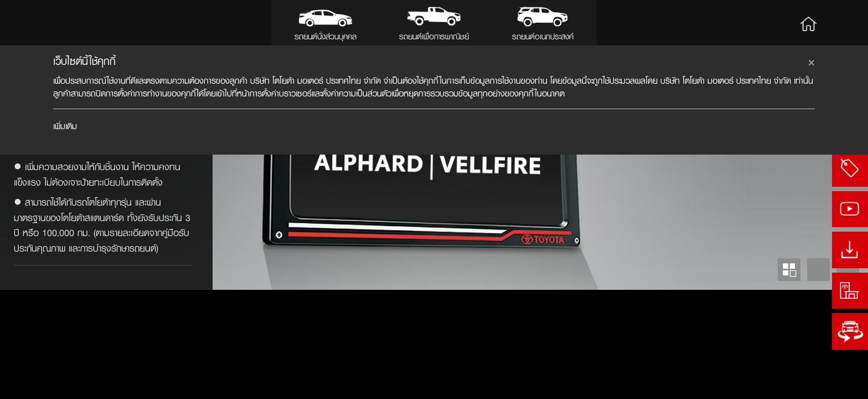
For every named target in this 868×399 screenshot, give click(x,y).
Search (842, 22)
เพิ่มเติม (65, 126)
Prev (818, 379)
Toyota (48, 22)
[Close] (812, 61)
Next (848, 379)
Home (808, 22)
